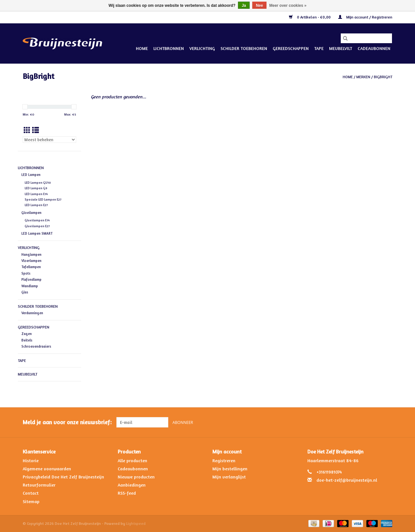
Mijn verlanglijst (229, 477)
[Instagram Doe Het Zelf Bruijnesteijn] (387, 422)
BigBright (383, 77)
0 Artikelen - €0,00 (310, 17)
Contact (31, 493)
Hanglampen (31, 254)
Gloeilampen (31, 213)
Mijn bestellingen (230, 469)
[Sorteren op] (49, 140)
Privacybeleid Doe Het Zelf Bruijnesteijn (63, 477)
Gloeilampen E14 (37, 220)
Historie (31, 460)
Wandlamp (30, 286)
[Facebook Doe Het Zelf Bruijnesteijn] (375, 422)
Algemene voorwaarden (47, 469)
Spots (26, 273)
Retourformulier (39, 485)
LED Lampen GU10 (38, 183)
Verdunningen (32, 313)
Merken (363, 77)
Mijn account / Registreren (365, 17)
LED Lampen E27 (36, 205)
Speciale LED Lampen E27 (43, 199)
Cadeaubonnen (374, 48)
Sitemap (31, 501)
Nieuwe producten (136, 477)
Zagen (27, 334)
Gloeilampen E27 (37, 226)
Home (142, 48)
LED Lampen (31, 175)
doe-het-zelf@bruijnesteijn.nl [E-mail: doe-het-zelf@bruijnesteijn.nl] (347, 480)
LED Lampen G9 (36, 188)
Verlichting (202, 48)
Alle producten (132, 460)
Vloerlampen (31, 261)
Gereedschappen (291, 48)
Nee (259, 6)
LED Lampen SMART (37, 233)
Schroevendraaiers (36, 346)
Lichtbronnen (169, 48)
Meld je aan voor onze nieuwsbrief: (67, 422)
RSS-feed (127, 493)
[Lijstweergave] (36, 130)
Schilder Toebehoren (244, 48)
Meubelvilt (341, 48)
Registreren (224, 460)
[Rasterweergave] (27, 130)
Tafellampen (31, 267)
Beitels (27, 340)
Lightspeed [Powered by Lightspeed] (136, 523)
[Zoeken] (366, 38)
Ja (244, 6)
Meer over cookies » (288, 6)
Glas (25, 292)
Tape (319, 48)
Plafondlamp (31, 279)
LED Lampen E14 (36, 194)
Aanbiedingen (132, 485)
